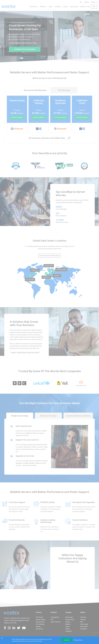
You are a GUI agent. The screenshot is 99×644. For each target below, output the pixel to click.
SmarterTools (39, 629)
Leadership (68, 631)
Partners (68, 629)
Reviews (68, 622)
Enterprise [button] (58, 7)
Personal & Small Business (35, 90)
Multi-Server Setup (48, 416)
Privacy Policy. (39, 641)
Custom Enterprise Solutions (78, 416)
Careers (68, 627)
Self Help (83, 620)
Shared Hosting (40, 622)
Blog (88, 7)
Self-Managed (64, 90)
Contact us (83, 7)
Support (87, 2)
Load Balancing (55, 617)
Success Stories (70, 620)
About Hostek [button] (74, 7)
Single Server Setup (20, 416)
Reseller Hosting (40, 620)
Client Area (83, 617)
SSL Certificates (40, 624)
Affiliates (68, 624)
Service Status (84, 624)
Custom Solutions (55, 622)
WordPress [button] (43, 7)
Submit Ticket (84, 627)
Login (94, 7)
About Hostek (69, 617)
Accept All (67, 640)
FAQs (82, 622)
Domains (38, 627)
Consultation (84, 629)
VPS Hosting (39, 617)
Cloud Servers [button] (33, 7)
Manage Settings (78, 640)
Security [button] (66, 7)
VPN (52, 620)
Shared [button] (51, 7)
